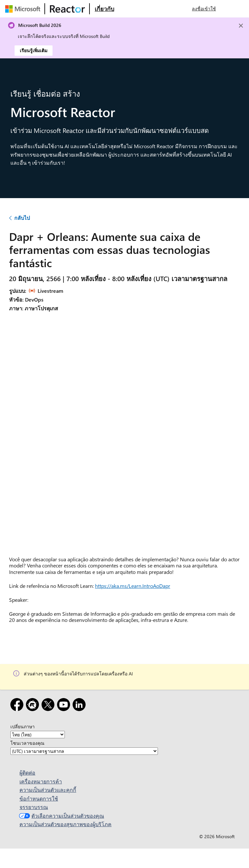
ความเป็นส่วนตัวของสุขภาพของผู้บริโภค (65, 824)
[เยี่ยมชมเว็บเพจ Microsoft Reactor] (67, 9)
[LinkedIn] (80, 706)
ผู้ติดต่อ (27, 773)
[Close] (241, 26)
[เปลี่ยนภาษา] (38, 735)
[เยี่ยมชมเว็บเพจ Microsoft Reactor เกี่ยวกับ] (104, 9)
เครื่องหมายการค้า (41, 781)
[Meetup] (34, 706)
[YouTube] (65, 706)
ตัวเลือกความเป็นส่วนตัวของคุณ (61, 816)
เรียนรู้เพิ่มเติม (34, 50)
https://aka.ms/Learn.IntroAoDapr (133, 586)
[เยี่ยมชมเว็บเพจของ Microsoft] (24, 9)
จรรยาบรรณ (34, 807)
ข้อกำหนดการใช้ (39, 798)
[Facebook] (18, 706)
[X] (49, 706)
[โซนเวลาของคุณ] (84, 751)
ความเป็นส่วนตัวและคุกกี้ (48, 790)
